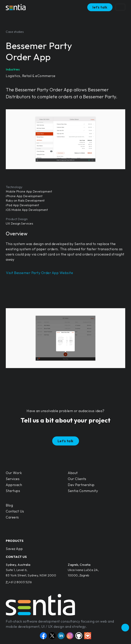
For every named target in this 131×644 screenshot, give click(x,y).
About (73, 473)
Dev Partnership (81, 485)
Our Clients (77, 479)
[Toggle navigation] (120, 7)
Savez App (14, 549)
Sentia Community (83, 491)
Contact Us (15, 511)
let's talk (100, 7)
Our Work (14, 473)
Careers (12, 517)
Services (13, 479)
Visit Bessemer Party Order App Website (39, 273)
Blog (9, 505)
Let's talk (66, 441)
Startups (13, 491)
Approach (14, 485)
